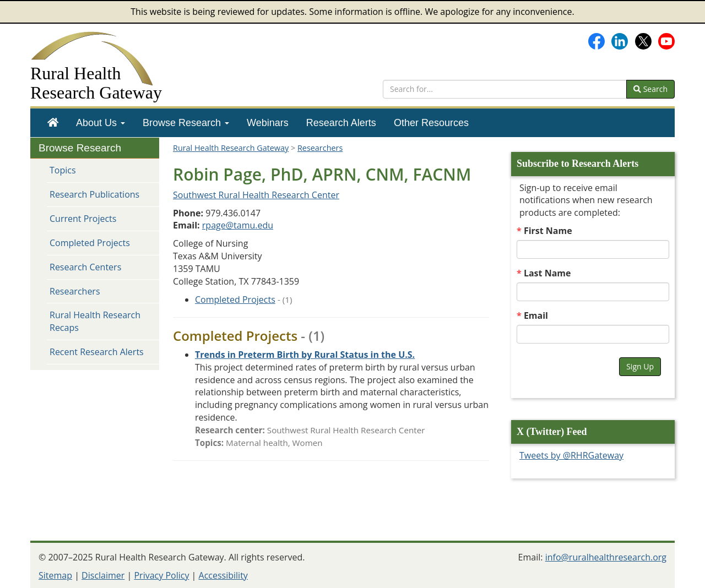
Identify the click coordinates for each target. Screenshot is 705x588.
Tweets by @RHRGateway (571, 455)
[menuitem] (53, 123)
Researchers (75, 291)
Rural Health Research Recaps (95, 321)
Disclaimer (103, 575)
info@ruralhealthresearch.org (606, 557)
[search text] (505, 89)
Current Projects (83, 219)
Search (650, 89)
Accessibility (223, 575)
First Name (548, 231)
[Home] (53, 123)
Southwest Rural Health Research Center (256, 195)
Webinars (268, 123)
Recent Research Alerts (97, 352)
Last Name (547, 273)
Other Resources (431, 123)
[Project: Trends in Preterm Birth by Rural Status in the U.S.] (305, 355)
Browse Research (186, 123)
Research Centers (85, 267)
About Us (101, 123)
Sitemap (55, 575)
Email (536, 315)
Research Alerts (341, 123)
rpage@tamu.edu (238, 225)
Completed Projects (90, 243)
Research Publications (94, 194)
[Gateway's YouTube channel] (666, 40)
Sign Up (640, 366)
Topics (63, 170)
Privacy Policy (161, 575)
